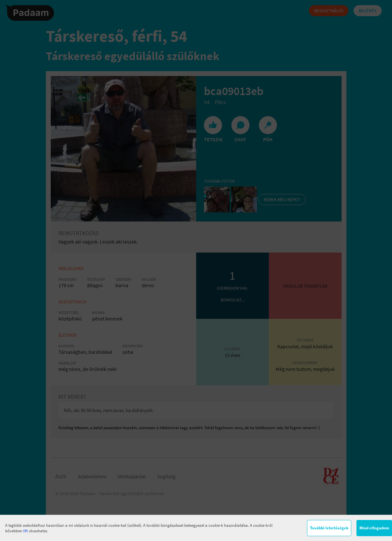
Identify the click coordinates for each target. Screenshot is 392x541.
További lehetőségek (329, 528)
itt (26, 531)
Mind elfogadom (374, 528)
